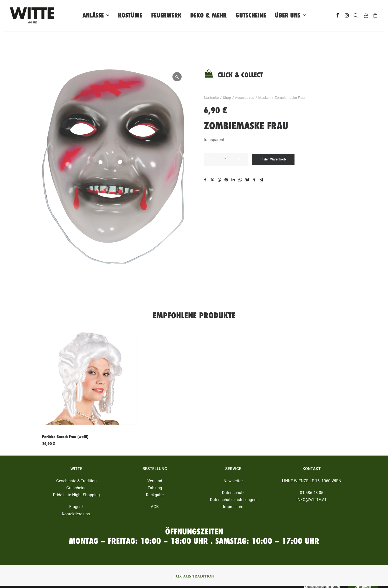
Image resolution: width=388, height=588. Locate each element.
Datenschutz (233, 493)
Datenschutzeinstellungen (233, 500)
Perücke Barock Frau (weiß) (65, 437)
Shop (227, 98)
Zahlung (155, 488)
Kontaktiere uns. (76, 514)
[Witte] (32, 15)
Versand (155, 481)
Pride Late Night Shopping (77, 495)
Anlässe (96, 15)
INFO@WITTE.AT (311, 500)
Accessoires (245, 98)
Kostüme (130, 15)
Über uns (290, 15)
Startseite (211, 98)
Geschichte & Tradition (77, 481)
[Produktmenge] (226, 159)
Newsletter (233, 481)
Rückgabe (155, 495)
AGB (155, 507)
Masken (265, 98)
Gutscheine (251, 15)
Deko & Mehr (208, 15)
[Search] (356, 15)
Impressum (233, 507)
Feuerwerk (166, 15)
